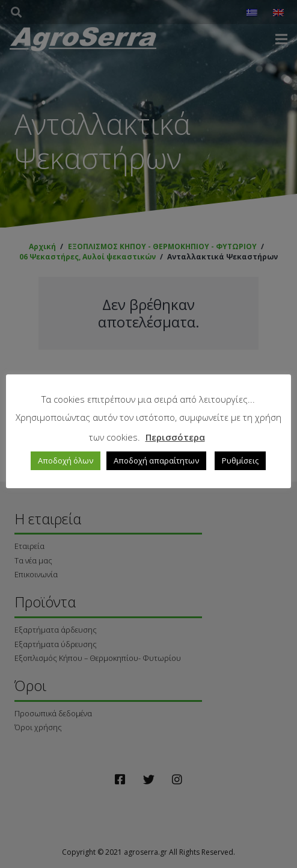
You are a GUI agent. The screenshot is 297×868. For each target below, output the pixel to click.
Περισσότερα (175, 436)
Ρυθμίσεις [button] (241, 460)
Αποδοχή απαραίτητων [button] (157, 460)
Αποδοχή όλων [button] (66, 460)
